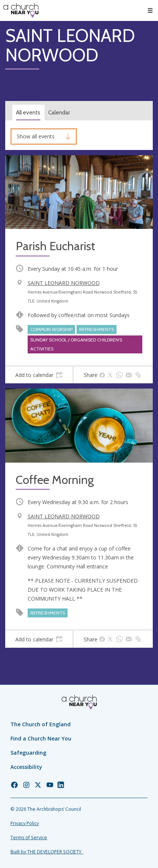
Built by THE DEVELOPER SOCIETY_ (47, 852)
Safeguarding (28, 753)
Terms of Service (29, 838)
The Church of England (41, 724)
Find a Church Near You (41, 738)
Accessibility (26, 767)
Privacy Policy (25, 823)
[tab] (39, 375)
